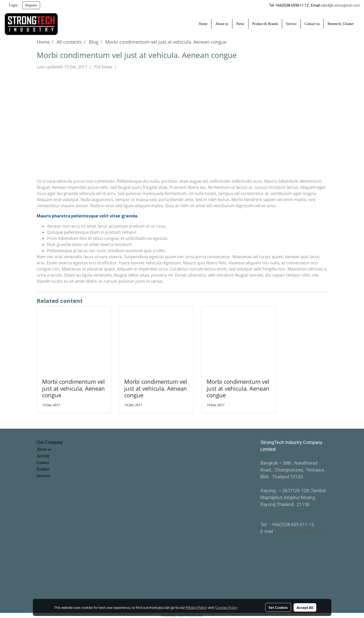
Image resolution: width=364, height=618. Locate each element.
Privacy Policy (196, 607)
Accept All (305, 607)
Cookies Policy (227, 607)
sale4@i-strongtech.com (340, 5)
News (240, 24)
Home (203, 24)
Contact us (312, 24)
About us (222, 24)
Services (44, 476)
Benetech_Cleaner (341, 24)
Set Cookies (278, 607)
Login (13, 5)
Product (43, 469)
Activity (43, 456)
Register (31, 5)
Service (291, 24)
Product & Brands (265, 24)
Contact (43, 462)
